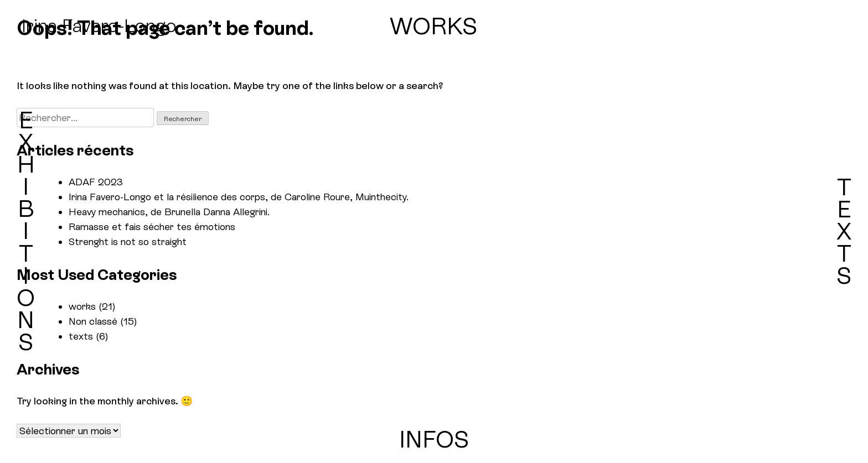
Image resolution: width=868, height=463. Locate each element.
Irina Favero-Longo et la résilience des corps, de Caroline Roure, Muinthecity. (239, 197)
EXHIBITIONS (26, 232)
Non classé (93, 321)
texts (81, 336)
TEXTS (844, 231)
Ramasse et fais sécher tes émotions (152, 227)
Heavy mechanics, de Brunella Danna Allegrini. (169, 212)
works (82, 306)
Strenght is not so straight (128, 241)
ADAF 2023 (96, 182)
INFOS (434, 439)
